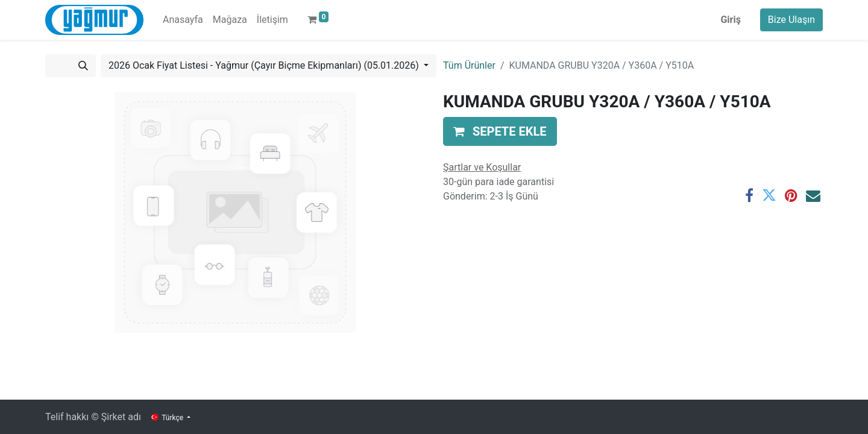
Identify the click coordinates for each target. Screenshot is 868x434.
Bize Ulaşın (791, 20)
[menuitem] (183, 20)
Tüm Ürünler (469, 65)
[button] (500, 131)
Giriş (730, 20)
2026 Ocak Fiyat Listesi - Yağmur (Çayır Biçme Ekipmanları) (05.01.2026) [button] (265, 65)
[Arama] (83, 66)
